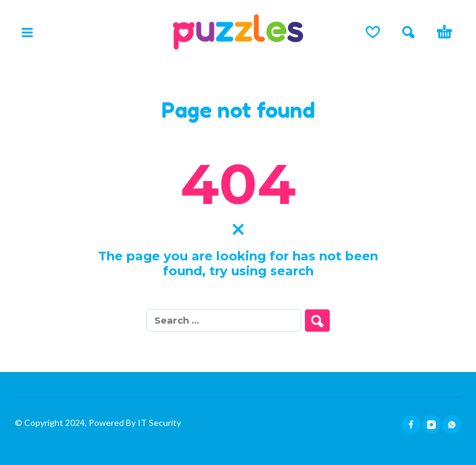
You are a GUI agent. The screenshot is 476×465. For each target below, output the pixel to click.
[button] (27, 32)
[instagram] (431, 425)
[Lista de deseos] (373, 32)
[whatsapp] (452, 425)
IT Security (158, 423)
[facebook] (411, 425)
